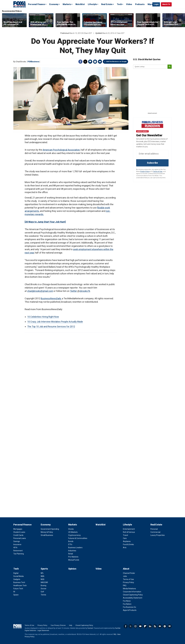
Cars (125, 538)
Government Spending (50, 529)
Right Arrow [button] (180, 20)
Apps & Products (130, 610)
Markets (67, 4)
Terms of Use (158, 172)
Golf (42, 592)
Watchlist (80, 4)
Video (129, 4)
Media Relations (129, 589)
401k (15, 548)
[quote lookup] (150, 67)
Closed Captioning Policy (133, 595)
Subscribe (152, 163)
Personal (154, 529)
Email (100, 62)
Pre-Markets (73, 557)
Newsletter (160, 626)
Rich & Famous (129, 532)
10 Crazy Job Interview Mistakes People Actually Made (55, 322)
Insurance (17, 544)
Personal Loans (20, 538)
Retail (71, 554)
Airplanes (127, 541)
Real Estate (107, 4)
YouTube (140, 626)
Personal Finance (36, 4)
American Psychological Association (61, 150)
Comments (90, 62)
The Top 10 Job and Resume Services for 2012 (51, 327)
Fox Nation (127, 604)
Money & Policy (47, 532)
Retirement (18, 551)
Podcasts (140, 4)
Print (95, 62)
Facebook (80, 62)
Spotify (165, 626)
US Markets (73, 532)
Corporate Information (132, 592)
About (126, 569)
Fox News (127, 601)
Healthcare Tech (20, 585)
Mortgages (18, 529)
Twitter (85, 62)
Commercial (155, 532)
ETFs (70, 544)
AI (14, 592)
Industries (72, 551)
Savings (17, 541)
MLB (43, 579)
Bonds (71, 541)
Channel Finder (129, 573)
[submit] (170, 67)
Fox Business (20, 4)
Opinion (72, 569)
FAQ (125, 585)
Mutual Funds (74, 560)
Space (16, 595)
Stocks (71, 529)
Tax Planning (19, 554)
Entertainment (129, 529)
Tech (119, 4)
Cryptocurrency (74, 535)
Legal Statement (43, 630)
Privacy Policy (145, 172)
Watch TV (166, 4)
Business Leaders (75, 548)
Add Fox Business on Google (116, 62)
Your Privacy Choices (58, 625)
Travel (125, 535)
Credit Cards (18, 535)
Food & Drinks (128, 544)
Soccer (44, 589)
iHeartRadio (170, 626)
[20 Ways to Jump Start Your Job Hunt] (45, 222)
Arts (125, 548)
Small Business (47, 535)
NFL (42, 573)
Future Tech (18, 589)
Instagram (135, 626)
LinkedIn (150, 626)
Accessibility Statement (133, 598)
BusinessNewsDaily (51, 298)
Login (156, 4)
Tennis (43, 595)
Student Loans (19, 532)
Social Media (18, 576)
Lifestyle (92, 4)
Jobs (125, 576)
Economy (54, 4)
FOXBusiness (33, 62)
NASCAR (44, 582)
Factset (90, 628)
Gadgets (17, 579)
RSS (155, 626)
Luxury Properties (158, 535)
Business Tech (19, 582)
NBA (43, 576)
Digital (16, 573)
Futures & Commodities (78, 538)
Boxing (43, 585)
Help (71, 625)
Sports (44, 569)
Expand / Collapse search (150, 5)
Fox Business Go (129, 607)
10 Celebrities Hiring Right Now (43, 317)
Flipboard (145, 626)
